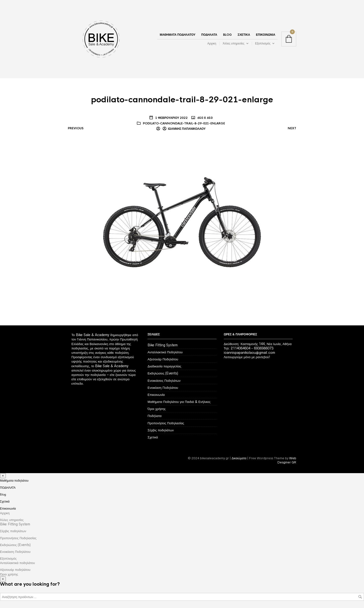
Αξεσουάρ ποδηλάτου (15, 570)
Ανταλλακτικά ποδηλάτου (17, 563)
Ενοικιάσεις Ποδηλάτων (164, 381)
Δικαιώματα (239, 458)
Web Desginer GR (287, 460)
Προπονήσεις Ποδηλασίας (166, 423)
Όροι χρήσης (157, 409)
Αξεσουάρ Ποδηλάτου (163, 359)
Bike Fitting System (163, 345)
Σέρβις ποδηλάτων (161, 430)
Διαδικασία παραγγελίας (164, 366)
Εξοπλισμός (263, 43)
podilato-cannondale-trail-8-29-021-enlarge (184, 123)
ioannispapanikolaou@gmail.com (249, 353)
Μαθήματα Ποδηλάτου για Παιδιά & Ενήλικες (179, 402)
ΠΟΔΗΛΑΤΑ (209, 35)
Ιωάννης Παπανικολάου (187, 129)
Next (292, 128)
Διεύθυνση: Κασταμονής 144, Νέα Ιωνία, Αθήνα (258, 344)
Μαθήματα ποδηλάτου (178, 35)
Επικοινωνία (266, 35)
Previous (76, 128)
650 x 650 (205, 118)
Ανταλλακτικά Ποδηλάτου (165, 352)
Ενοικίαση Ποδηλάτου (163, 388)
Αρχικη (212, 43)
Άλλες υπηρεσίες (234, 43)
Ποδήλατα (154, 416)
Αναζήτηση (360, 597)
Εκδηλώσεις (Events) (163, 373)
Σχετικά (244, 35)
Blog (227, 35)
